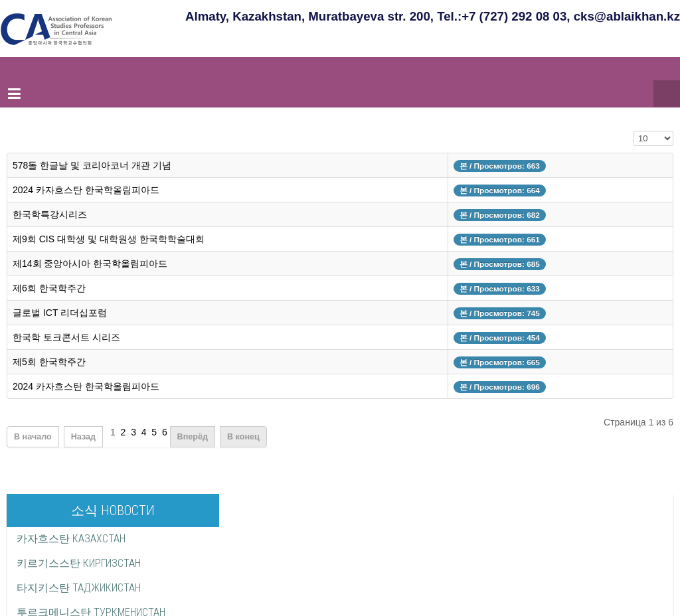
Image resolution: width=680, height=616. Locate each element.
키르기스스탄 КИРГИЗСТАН (79, 563)
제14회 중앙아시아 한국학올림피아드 (90, 264)
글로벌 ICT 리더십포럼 (60, 313)
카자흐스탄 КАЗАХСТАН (71, 539)
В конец (243, 437)
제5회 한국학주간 (49, 362)
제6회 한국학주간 (49, 288)
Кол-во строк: (634, 137)
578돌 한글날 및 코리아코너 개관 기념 (92, 165)
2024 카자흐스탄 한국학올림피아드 (86, 190)
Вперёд (193, 437)
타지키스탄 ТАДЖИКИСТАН (79, 588)
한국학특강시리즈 (50, 214)
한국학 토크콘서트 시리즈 (66, 337)
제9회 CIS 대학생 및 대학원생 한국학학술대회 (109, 239)
